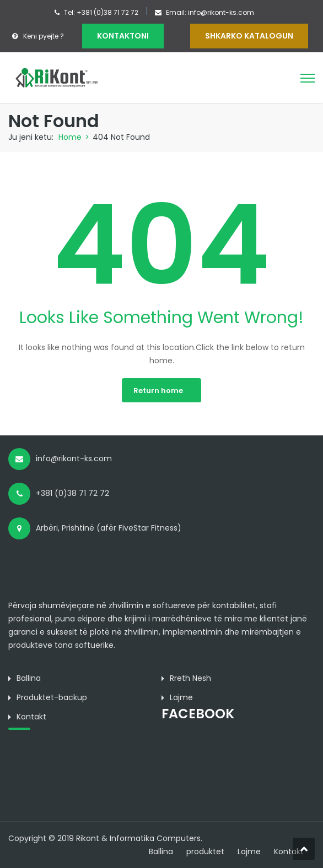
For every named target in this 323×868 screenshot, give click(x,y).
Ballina (161, 851)
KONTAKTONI (123, 36)
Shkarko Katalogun (249, 36)
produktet (205, 851)
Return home (158, 391)
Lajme (249, 851)
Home (70, 137)
